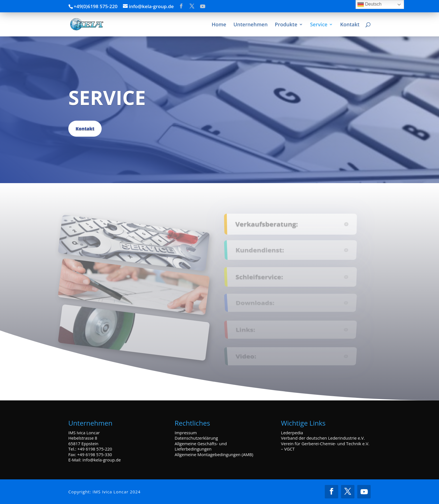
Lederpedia (292, 433)
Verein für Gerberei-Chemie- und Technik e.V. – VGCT (325, 446)
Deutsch (369, 4)
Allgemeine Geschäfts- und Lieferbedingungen (201, 446)
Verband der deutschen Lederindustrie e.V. (323, 438)
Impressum (186, 433)
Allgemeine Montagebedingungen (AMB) (214, 454)
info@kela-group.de (101, 460)
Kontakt (85, 129)
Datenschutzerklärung (196, 438)
